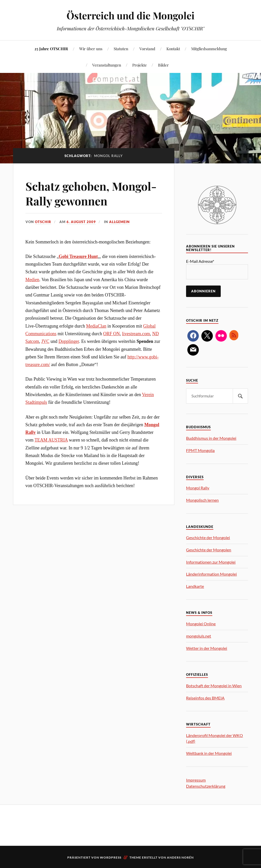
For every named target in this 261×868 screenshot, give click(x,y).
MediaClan (96, 326)
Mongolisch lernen (202, 500)
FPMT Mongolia (200, 450)
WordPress (111, 857)
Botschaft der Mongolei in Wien (214, 686)
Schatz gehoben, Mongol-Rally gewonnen (91, 193)
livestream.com (136, 334)
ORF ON (112, 334)
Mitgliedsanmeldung (209, 49)
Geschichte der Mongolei (208, 537)
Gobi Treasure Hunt (78, 256)
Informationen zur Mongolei (211, 562)
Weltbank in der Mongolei (209, 753)
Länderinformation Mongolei (211, 574)
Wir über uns (91, 49)
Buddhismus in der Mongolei (211, 438)
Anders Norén (180, 857)
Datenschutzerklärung (206, 786)
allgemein (119, 222)
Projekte (140, 65)
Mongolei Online (201, 624)
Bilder (163, 65)
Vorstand (147, 49)
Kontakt (173, 49)
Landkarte (195, 586)
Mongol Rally (198, 488)
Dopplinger (69, 341)
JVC (45, 341)
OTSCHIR (43, 222)
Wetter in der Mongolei (207, 648)
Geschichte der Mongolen (209, 550)
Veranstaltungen (107, 65)
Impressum (196, 780)
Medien (32, 280)
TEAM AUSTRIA (51, 440)
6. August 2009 (81, 222)
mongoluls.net (199, 636)
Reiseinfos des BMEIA (205, 698)
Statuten (121, 49)
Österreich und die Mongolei (130, 15)
